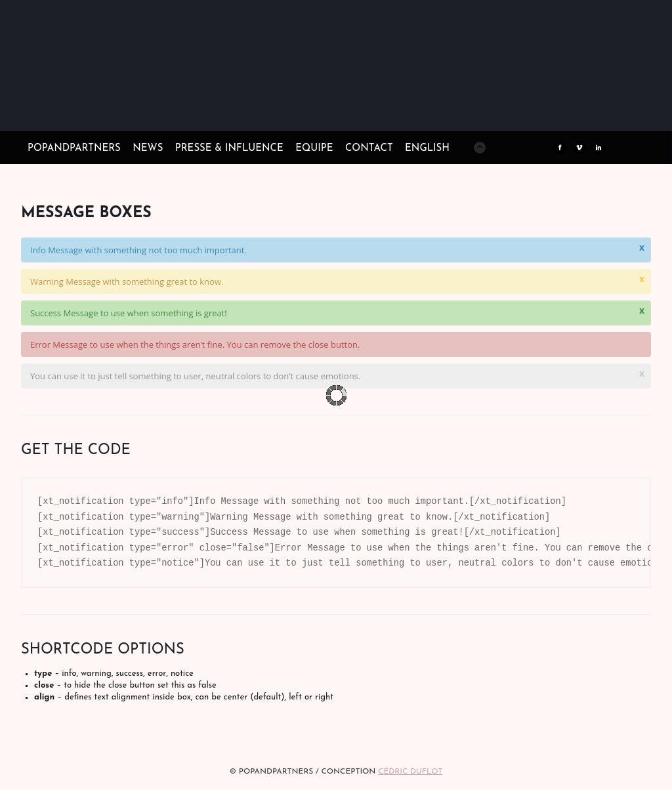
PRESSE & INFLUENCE (229, 149)
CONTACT (369, 149)
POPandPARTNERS (74, 149)
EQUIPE (314, 149)
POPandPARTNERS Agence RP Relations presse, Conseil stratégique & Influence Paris (126, 112)
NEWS (148, 149)
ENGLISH (427, 149)
